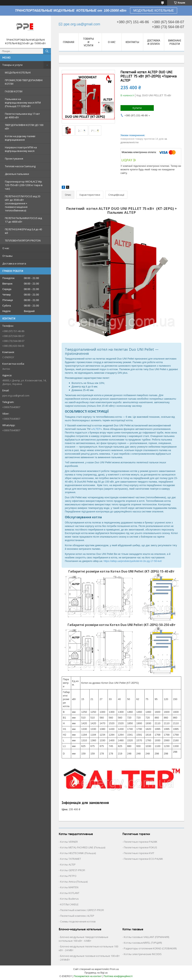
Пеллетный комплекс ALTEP (77, 916)
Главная (69, 42)
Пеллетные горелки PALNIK (141, 842)
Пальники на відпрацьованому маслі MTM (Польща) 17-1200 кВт (23, 103)
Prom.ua (114, 969)
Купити (137, 108)
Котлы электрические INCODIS (143, 954)
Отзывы (7, 256)
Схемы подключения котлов (78, 921)
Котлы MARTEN (69, 887)
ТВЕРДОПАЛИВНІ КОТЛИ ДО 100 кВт (24, 127)
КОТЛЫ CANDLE (69, 904)
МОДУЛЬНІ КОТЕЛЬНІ (18, 72)
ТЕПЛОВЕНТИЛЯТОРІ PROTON (23, 240)
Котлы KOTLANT (70, 893)
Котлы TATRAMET (71, 859)
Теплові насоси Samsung (20, 166)
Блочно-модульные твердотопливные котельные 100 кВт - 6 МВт (84, 939)
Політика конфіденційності (118, 976)
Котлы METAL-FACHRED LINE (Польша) (83, 847)
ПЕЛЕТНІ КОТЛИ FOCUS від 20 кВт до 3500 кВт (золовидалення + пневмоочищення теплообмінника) (23, 203)
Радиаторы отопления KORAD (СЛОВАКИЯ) (150, 948)
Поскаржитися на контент (88, 976)
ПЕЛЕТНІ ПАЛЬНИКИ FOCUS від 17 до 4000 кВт (23, 220)
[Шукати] (47, 51)
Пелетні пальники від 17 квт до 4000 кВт (22, 116)
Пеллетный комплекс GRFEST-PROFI (82, 910)
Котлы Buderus (69, 899)
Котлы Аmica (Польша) (74, 882)
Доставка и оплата (14, 263)
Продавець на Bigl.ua (96, 973)
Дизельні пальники (17, 174)
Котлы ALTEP (68, 864)
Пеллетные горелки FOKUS (140, 847)
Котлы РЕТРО (68, 876)
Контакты (132, 42)
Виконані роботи (175, 42)
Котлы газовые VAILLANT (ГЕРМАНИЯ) (146, 937)
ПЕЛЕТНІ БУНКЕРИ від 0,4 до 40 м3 (23, 231)
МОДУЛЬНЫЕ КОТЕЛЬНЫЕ (154, 11)
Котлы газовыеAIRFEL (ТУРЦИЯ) (143, 943)
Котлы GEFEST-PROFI (73, 870)
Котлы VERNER (69, 842)
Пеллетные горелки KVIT (139, 853)
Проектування (14, 159)
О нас (6, 248)
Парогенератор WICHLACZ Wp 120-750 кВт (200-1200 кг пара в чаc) (24, 185)
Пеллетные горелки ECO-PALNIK (143, 859)
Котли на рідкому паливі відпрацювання (20, 138)
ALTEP (96, 429)
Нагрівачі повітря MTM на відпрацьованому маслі (21, 149)
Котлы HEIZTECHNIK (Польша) (78, 853)
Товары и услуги (12, 65)
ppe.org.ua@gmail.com (16, 395)
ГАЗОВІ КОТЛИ (14, 91)
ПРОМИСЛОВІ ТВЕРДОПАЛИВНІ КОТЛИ (24, 82)
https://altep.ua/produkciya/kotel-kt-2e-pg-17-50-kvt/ (133, 561)
